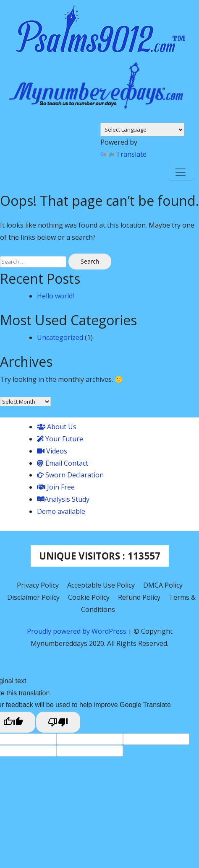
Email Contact (63, 463)
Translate (123, 154)
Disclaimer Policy (33, 597)
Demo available (61, 511)
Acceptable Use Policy (101, 585)
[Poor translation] (58, 722)
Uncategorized (60, 337)
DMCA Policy (163, 585)
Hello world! (55, 296)
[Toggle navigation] (181, 172)
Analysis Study (63, 499)
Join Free (56, 487)
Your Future (60, 439)
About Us (57, 427)
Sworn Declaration (70, 475)
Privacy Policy (38, 585)
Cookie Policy (89, 597)
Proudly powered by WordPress (77, 631)
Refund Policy (139, 597)
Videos (52, 451)
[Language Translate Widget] (142, 130)
